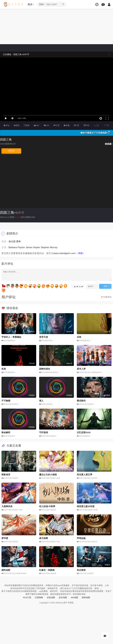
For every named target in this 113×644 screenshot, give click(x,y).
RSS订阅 (27, 597)
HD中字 (11, 151)
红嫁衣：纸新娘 (47, 570)
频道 (31, 4)
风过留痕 (81, 570)
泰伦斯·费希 (15, 241)
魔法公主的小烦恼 (48, 474)
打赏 (77, 125)
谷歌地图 (51, 597)
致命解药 (6, 432)
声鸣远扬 (81, 538)
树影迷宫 (6, 474)
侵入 (41, 400)
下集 (107, 125)
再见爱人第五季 (85, 474)
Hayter (37, 247)
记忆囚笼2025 (84, 432)
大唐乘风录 (7, 506)
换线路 (109, 144)
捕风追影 (6, 570)
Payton (21, 247)
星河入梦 (81, 369)
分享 (56, 125)
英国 (29, 217)
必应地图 (63, 597)
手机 (87, 125)
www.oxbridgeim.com (64, 253)
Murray (54, 247)
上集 (97, 125)
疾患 (4, 369)
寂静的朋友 (45, 369)
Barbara (13, 247)
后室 (79, 337)
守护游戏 (44, 432)
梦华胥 (5, 538)
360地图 (74, 597)
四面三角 (7, 212)
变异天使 (44, 337)
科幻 (24, 217)
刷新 (26, 125)
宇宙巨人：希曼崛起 (11, 337)
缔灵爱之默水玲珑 (86, 506)
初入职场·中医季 (47, 506)
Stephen (45, 247)
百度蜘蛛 (39, 597)
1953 (33, 217)
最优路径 (81, 400)
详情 (81, 253)
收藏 (67, 125)
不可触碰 (6, 400)
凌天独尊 (44, 538)
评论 (7, 125)
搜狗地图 (86, 597)
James (29, 247)
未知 (27, 253)
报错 (17, 125)
